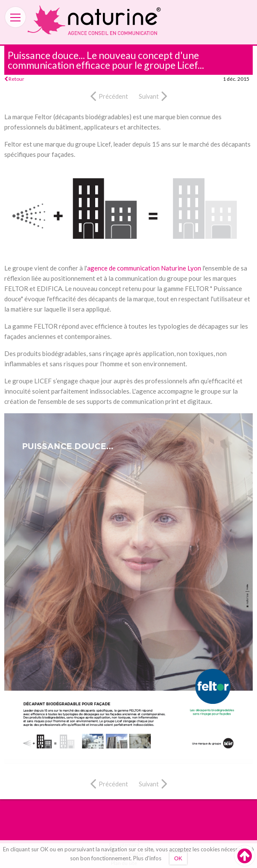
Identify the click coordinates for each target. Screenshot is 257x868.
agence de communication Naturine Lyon (144, 268)
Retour (14, 79)
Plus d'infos (147, 858)
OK (178, 858)
